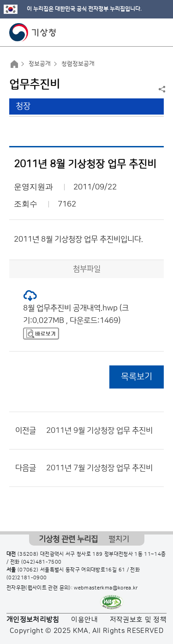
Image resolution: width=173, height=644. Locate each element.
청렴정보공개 (78, 64)
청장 (23, 106)
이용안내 (84, 620)
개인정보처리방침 (33, 620)
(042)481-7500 (42, 562)
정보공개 (40, 64)
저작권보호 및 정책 (138, 620)
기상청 (33, 32)
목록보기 (137, 377)
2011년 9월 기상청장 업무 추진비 (99, 431)
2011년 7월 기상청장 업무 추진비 (99, 468)
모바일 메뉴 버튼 (158, 32)
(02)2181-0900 (27, 578)
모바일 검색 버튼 (143, 32)
